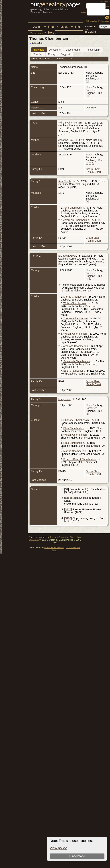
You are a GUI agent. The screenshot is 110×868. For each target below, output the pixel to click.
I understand (77, 856)
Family (52, 54)
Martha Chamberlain (75, 297)
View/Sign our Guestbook (91, 27)
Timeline (38, 54)
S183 (68, 498)
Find (51, 27)
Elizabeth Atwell (67, 256)
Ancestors (55, 50)
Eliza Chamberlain (74, 428)
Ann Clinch (65, 181)
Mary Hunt (64, 399)
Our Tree (91, 108)
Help (51, 33)
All (71, 59)
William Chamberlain (70, 123)
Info (77, 27)
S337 (68, 509)
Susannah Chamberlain (77, 361)
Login (36, 27)
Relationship (93, 50)
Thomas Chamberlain (76, 318)
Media (64, 27)
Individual (39, 50)
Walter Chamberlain (75, 303)
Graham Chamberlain (54, 548)
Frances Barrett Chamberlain (80, 459)
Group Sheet (93, 169)
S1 (67, 489)
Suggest (65, 54)
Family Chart (94, 172)
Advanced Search (93, 21)
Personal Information (41, 59)
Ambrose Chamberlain (76, 346)
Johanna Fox (66, 140)
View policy (58, 848)
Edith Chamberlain (74, 371)
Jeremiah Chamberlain (76, 220)
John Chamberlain (74, 208)
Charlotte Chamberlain (76, 420)
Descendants (73, 50)
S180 (68, 518)
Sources (60, 59)
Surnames (105, 21)
